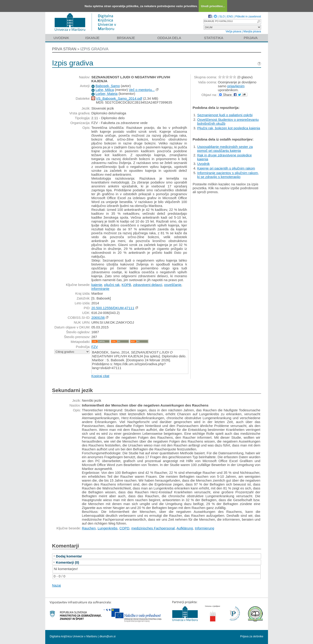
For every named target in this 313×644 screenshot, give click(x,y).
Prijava (251, 38)
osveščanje (173, 285)
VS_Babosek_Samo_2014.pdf (119, 98)
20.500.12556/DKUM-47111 (113, 308)
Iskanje (92, 38)
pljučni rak (112, 285)
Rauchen (89, 528)
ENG (230, 17)
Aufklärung (185, 528)
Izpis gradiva (94, 49)
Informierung (205, 528)
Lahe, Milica (105, 90)
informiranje (100, 289)
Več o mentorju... (142, 90)
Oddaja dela (169, 38)
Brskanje (126, 38)
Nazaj (56, 585)
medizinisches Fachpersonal (153, 528)
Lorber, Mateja (107, 94)
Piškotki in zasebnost (248, 17)
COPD (124, 528)
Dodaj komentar (69, 556)
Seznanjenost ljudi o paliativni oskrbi (225, 115)
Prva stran (64, 49)
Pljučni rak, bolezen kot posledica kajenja (229, 128)
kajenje (97, 285)
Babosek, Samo (108, 86)
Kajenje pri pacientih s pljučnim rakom (226, 168)
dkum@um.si (107, 636)
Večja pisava (233, 31)
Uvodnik (61, 38)
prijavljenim (236, 86)
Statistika (214, 38)
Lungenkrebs (108, 528)
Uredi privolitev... (213, 6)
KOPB (126, 285)
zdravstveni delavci (148, 285)
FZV (95, 347)
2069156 (98, 318)
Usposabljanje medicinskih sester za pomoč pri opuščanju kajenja (225, 149)
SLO (222, 17)
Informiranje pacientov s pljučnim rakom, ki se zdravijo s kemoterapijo (228, 175)
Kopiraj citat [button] (100, 376)
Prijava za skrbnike (252, 636)
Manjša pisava (252, 31)
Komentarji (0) (68, 562)
